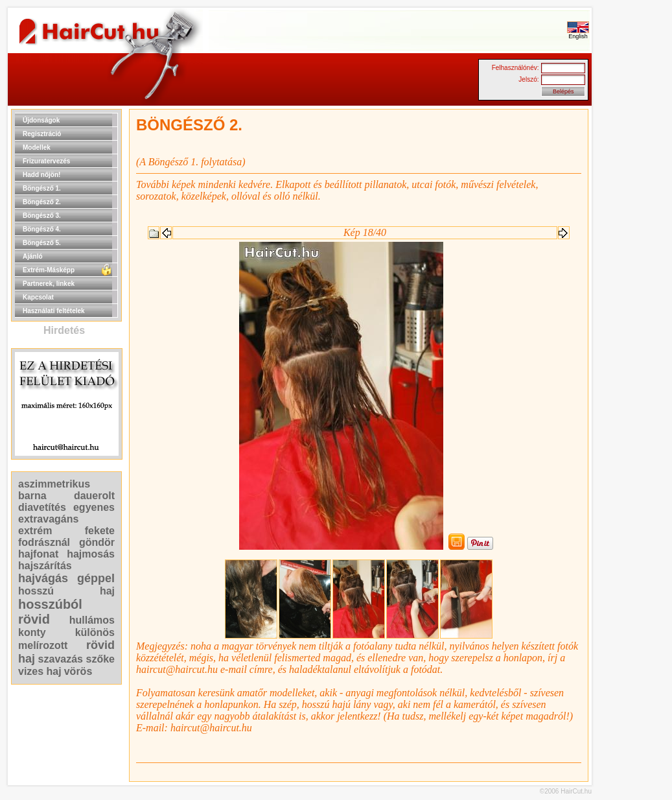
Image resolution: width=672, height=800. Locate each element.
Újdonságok (41, 120)
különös (95, 632)
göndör (97, 542)
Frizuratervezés (46, 161)
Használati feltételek (54, 311)
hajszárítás (45, 566)
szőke (100, 659)
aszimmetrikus (54, 484)
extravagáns (48, 519)
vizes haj (40, 671)
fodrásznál (44, 542)
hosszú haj (66, 591)
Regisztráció (42, 134)
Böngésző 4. (42, 229)
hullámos (92, 620)
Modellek (37, 147)
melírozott (43, 645)
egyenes (94, 507)
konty (32, 632)
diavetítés (42, 507)
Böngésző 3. (42, 216)
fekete (100, 531)
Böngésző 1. (42, 188)
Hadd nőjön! (41, 175)
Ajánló (33, 256)
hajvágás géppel (66, 578)
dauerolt (94, 496)
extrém (35, 531)
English (578, 34)
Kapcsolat (38, 297)
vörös (78, 671)
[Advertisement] (633, 303)
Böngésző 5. (42, 243)
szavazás (61, 659)
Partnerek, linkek (49, 284)
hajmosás (91, 554)
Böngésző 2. (42, 202)
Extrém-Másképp (49, 270)
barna (32, 496)
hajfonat (38, 554)
